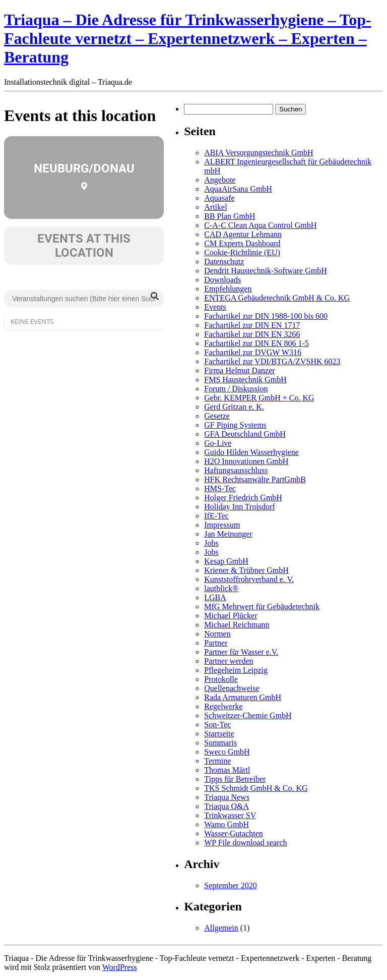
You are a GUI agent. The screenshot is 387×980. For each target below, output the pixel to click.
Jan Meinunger (228, 534)
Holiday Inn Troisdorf (239, 507)
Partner (216, 643)
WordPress (120, 967)
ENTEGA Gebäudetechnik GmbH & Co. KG (277, 298)
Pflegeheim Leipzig (236, 670)
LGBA (215, 597)
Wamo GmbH (227, 824)
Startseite (219, 734)
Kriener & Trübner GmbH (246, 570)
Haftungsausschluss (236, 470)
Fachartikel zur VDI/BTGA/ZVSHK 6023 (272, 361)
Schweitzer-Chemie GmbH (248, 715)
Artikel (215, 207)
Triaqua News (227, 797)
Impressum (222, 525)
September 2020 (230, 885)
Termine (217, 761)
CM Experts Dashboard (242, 243)
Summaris (220, 743)
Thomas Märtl (227, 770)
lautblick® (221, 588)
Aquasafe (219, 198)
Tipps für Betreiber (235, 779)
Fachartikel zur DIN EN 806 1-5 (256, 343)
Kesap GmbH (226, 561)
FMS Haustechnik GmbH (245, 380)
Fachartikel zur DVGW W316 (253, 352)
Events (215, 307)
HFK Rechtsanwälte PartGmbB (255, 479)
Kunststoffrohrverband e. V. (249, 579)
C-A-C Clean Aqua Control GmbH (260, 225)
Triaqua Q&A (227, 806)
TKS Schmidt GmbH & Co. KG (256, 788)
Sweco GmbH (227, 752)
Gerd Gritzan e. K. (234, 407)
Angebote (220, 180)
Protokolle (221, 679)
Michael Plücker (231, 616)
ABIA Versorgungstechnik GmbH (259, 153)
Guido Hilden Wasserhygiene (251, 452)
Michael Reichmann (237, 625)
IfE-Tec (216, 516)
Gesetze (217, 416)
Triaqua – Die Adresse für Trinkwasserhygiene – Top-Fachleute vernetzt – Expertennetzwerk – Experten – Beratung (188, 38)
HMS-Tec (220, 488)
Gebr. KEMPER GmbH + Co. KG (259, 398)
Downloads (222, 280)
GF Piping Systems (235, 425)
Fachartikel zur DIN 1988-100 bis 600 (266, 316)
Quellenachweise (232, 688)
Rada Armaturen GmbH (243, 697)
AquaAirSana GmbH (238, 189)
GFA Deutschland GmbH (245, 434)
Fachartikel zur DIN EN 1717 (252, 325)
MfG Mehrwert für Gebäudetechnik (262, 607)
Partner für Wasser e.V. (241, 652)
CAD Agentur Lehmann (243, 234)
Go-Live (218, 443)
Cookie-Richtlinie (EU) (242, 252)
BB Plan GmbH (230, 216)
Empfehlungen (228, 289)
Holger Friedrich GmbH (243, 498)
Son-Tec (217, 725)
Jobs (211, 543)
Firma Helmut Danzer (239, 370)
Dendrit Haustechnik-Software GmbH (266, 271)
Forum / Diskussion (236, 389)
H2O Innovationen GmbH (246, 461)
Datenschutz (224, 262)
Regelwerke (223, 706)
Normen (217, 634)
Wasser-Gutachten (234, 833)
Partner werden (229, 661)
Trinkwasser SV (230, 815)
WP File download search (245, 843)
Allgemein (221, 928)
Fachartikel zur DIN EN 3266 (252, 334)
